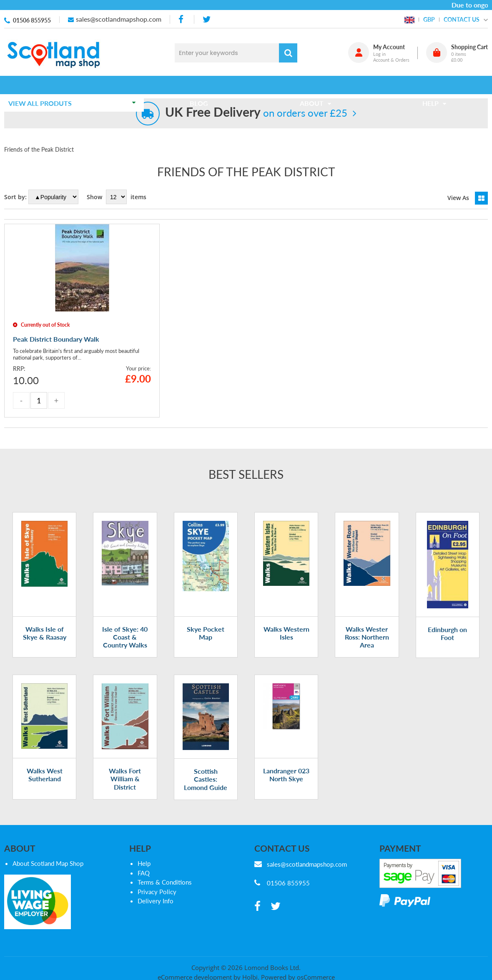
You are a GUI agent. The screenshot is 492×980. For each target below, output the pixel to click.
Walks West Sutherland (45, 775)
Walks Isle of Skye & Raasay (45, 633)
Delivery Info (156, 901)
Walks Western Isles (286, 633)
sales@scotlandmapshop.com (119, 19)
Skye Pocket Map (206, 633)
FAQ (144, 873)
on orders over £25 (256, 113)
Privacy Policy (157, 892)
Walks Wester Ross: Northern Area (367, 637)
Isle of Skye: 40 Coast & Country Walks (125, 637)
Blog (202, 85)
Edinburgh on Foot (447, 633)
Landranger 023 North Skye (286, 775)
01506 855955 (32, 20)
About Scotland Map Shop (48, 863)
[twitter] (207, 19)
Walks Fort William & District (125, 779)
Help (144, 863)
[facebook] (182, 19)
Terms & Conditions (165, 882)
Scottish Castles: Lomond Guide (206, 779)
